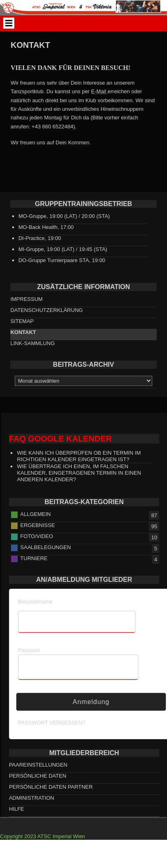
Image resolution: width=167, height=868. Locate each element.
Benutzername (35, 602)
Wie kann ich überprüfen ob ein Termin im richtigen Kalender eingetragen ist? (79, 456)
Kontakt (23, 332)
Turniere (34, 558)
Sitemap (22, 321)
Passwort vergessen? (52, 723)
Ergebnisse (38, 525)
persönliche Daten (38, 776)
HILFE (17, 809)
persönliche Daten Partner (51, 787)
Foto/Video (37, 536)
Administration (32, 798)
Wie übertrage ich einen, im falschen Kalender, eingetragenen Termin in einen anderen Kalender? (79, 473)
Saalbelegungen (46, 547)
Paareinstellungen (38, 765)
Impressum (26, 299)
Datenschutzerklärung (46, 310)
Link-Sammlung (32, 343)
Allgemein (36, 514)
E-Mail (99, 91)
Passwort (29, 650)
